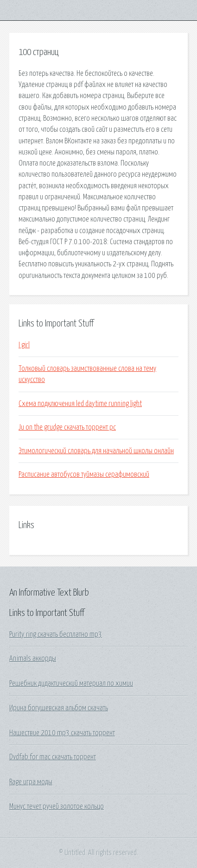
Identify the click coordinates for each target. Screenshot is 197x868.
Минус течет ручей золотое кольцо (57, 806)
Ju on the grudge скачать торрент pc (67, 427)
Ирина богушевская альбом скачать (59, 708)
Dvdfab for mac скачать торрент (53, 757)
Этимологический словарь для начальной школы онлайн (96, 451)
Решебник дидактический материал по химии (71, 683)
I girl (24, 345)
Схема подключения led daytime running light (80, 404)
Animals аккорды (33, 659)
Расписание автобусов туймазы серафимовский (84, 474)
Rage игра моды (31, 782)
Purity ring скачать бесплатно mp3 (56, 634)
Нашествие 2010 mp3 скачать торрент (62, 733)
